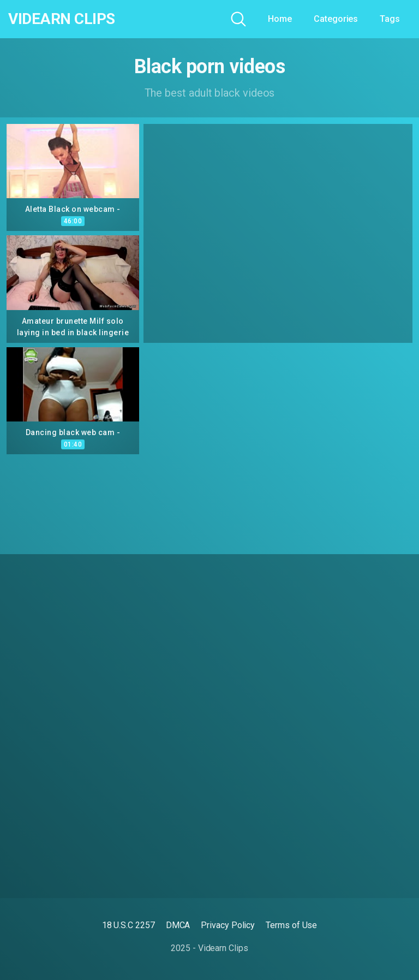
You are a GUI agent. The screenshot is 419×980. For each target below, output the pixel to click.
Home (280, 19)
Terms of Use (291, 925)
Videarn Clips (62, 19)
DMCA (178, 925)
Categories (336, 19)
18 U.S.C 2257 (128, 925)
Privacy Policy (228, 925)
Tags (390, 19)
